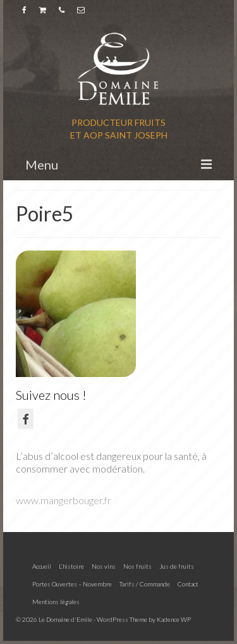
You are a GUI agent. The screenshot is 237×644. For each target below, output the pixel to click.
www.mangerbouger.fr (64, 500)
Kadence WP (174, 619)
